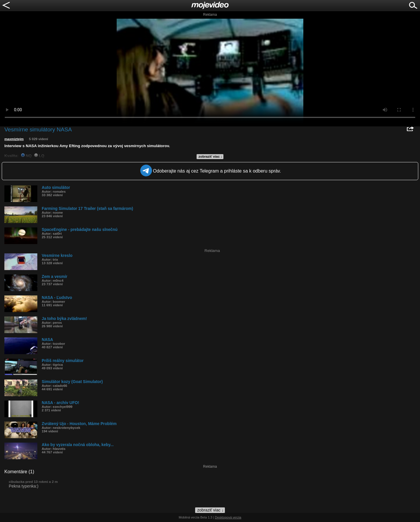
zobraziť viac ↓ (211, 156)
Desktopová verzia (228, 517)
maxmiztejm (14, 139)
